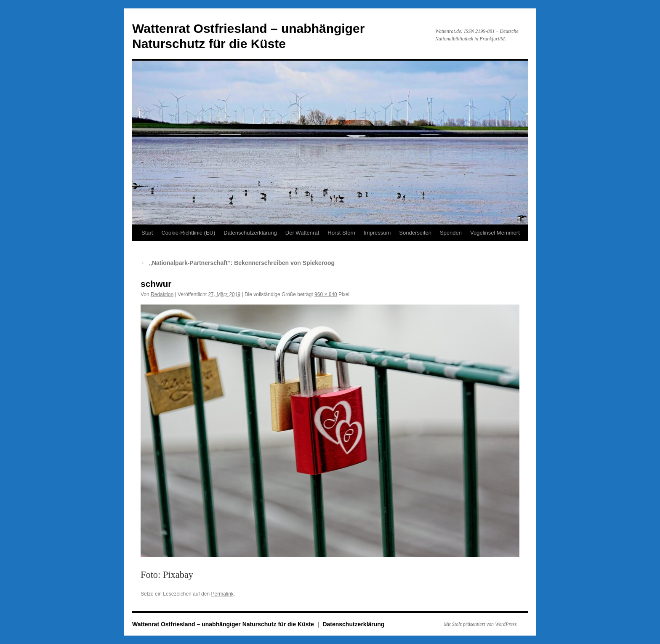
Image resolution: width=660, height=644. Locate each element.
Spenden (451, 233)
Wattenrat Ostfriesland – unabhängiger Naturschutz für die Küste (224, 624)
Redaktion (162, 294)
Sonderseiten (415, 233)
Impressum (377, 233)
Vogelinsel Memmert (495, 233)
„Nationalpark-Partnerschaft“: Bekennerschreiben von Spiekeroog (238, 263)
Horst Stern (341, 233)
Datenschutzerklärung (250, 233)
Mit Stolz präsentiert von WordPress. (481, 624)
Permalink (222, 594)
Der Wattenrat (302, 233)
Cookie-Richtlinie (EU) (188, 233)
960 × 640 (326, 294)
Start (147, 233)
